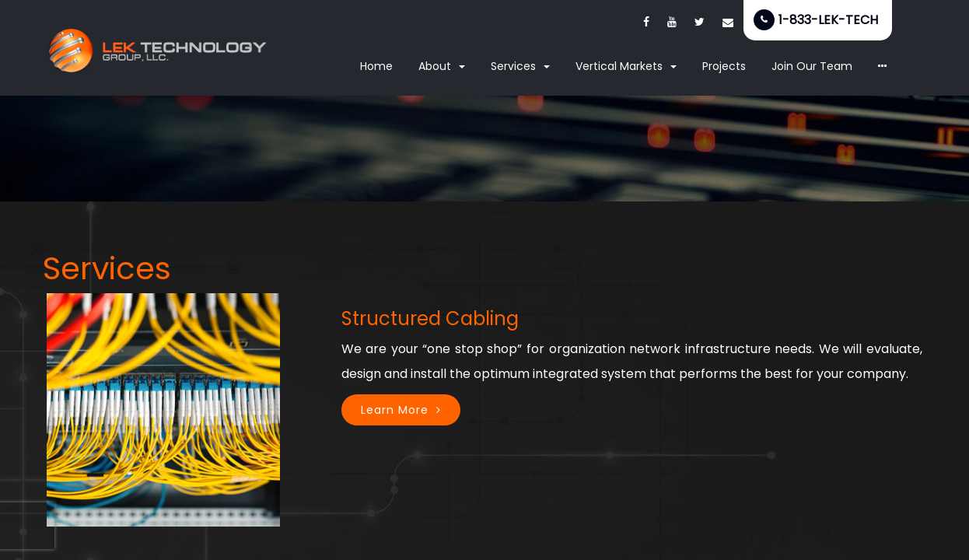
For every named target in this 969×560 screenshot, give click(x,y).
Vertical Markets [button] (626, 66)
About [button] (442, 66)
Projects (724, 66)
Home (376, 66)
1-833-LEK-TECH (828, 20)
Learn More (395, 410)
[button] (883, 67)
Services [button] (520, 66)
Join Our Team (812, 66)
